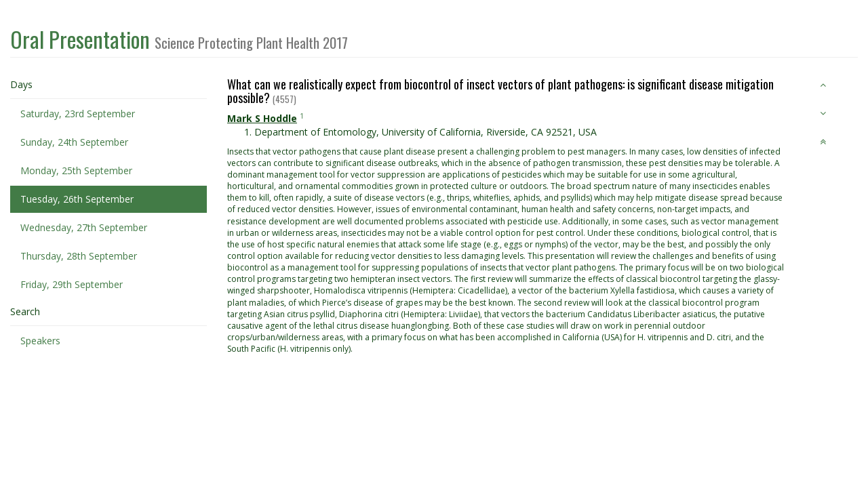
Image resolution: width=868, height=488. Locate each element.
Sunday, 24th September (74, 142)
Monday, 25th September (76, 170)
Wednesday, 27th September (84, 227)
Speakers (40, 341)
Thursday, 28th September (79, 256)
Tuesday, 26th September (77, 199)
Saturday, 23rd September (78, 114)
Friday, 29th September (72, 284)
